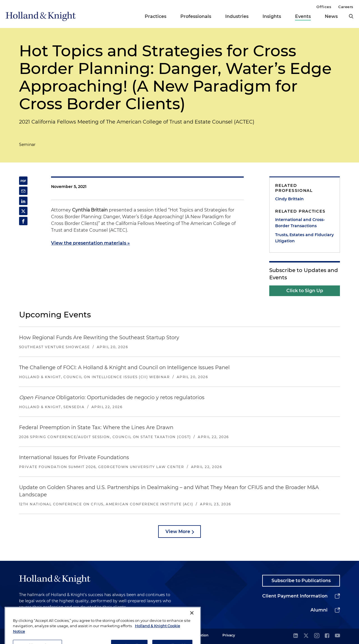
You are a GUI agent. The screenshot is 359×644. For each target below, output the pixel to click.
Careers (346, 7)
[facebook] (327, 636)
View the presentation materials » (90, 243)
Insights (272, 16)
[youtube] (337, 636)
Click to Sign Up (305, 291)
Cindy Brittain (289, 199)
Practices (156, 16)
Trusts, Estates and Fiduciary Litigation (304, 238)
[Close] (192, 624)
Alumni (319, 610)
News (331, 16)
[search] (351, 16)
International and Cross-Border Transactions (300, 223)
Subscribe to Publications (301, 581)
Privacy (229, 635)
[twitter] (306, 636)
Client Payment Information (295, 596)
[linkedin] (296, 636)
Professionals (196, 16)
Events (303, 16)
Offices (324, 7)
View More (178, 532)
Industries (237, 16)
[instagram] (317, 636)
